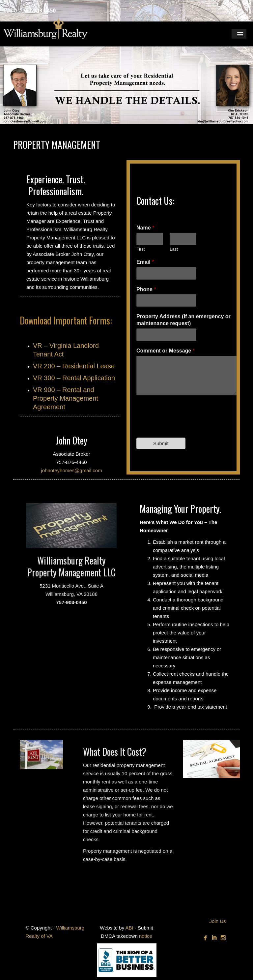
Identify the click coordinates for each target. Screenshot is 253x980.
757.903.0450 (39, 11)
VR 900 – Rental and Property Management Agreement (66, 398)
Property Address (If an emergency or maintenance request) (183, 320)
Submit (161, 443)
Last (174, 249)
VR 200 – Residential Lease (74, 366)
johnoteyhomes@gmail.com (71, 470)
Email (145, 262)
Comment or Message (166, 351)
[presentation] (186, 427)
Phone (146, 289)
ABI (129, 928)
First (141, 249)
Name (145, 228)
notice (146, 936)
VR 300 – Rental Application (74, 378)
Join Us (217, 921)
